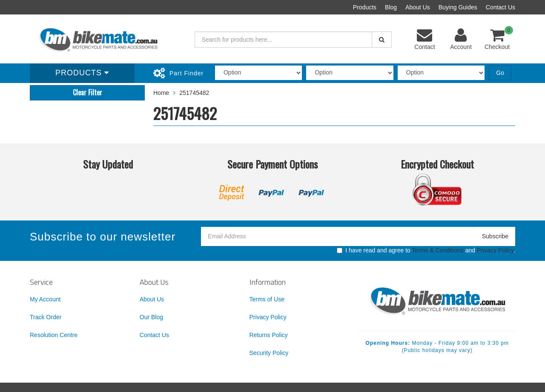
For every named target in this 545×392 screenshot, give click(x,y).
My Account (45, 299)
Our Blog (151, 317)
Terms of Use (267, 299)
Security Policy (269, 353)
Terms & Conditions (437, 250)
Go (500, 73)
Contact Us (501, 7)
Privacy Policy (495, 250)
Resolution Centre (54, 335)
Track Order (46, 317)
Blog (391, 7)
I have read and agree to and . (426, 250)
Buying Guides (458, 7)
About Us (418, 7)
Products (365, 7)
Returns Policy (269, 335)
